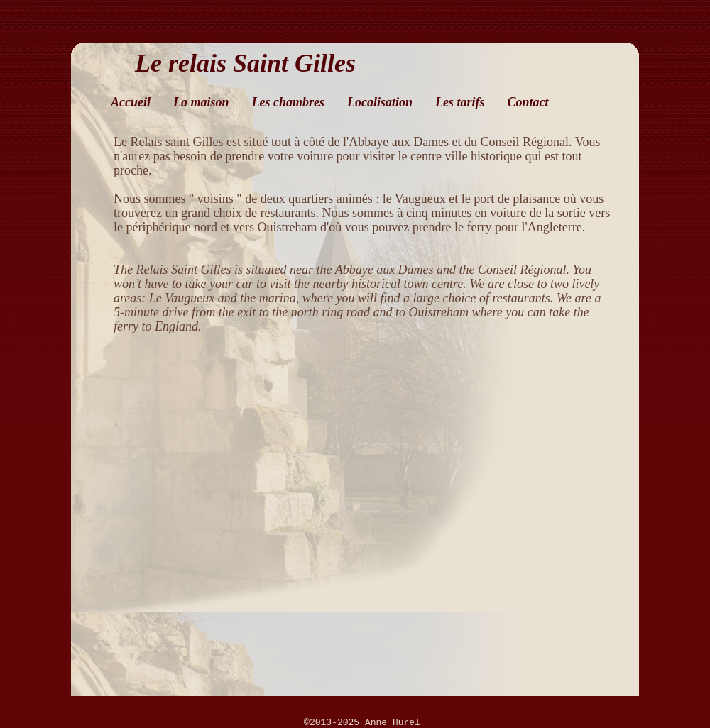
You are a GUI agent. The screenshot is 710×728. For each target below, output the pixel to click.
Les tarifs (460, 102)
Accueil (131, 102)
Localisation (380, 102)
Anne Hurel (393, 723)
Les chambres (289, 102)
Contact (528, 102)
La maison (201, 102)
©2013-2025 (334, 723)
